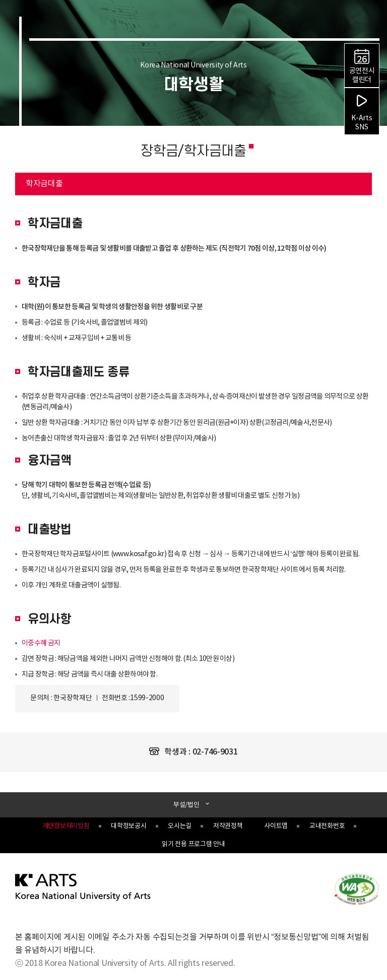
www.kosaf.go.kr (139, 554)
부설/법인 (187, 805)
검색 (356, 25)
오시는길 (180, 826)
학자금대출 (39, 180)
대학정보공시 (128, 826)
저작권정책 (228, 826)
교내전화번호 (327, 826)
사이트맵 (276, 826)
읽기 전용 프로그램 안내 (193, 844)
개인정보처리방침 (66, 826)
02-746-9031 (215, 752)
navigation (373, 24)
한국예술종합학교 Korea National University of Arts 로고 (75, 33)
